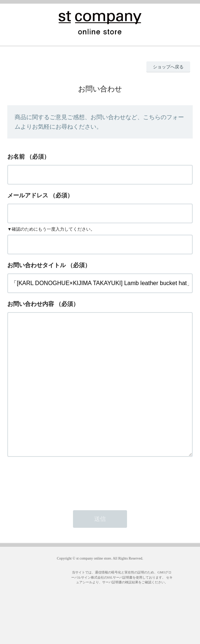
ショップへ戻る (168, 67)
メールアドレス (28, 195)
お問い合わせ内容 (31, 304)
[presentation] (63, 511)
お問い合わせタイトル (36, 265)
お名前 (16, 157)
